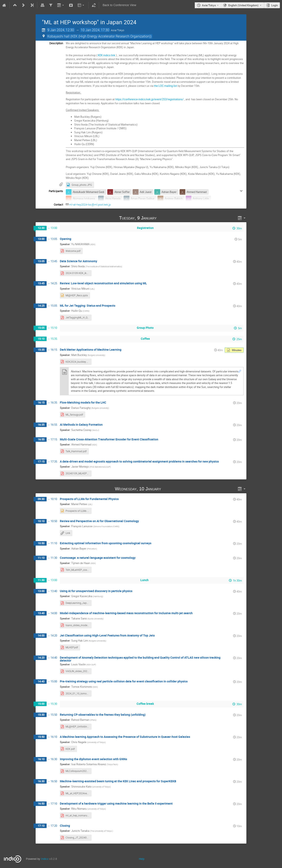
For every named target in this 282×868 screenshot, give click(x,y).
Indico (45, 859)
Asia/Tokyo (209, 5)
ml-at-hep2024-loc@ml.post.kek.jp (90, 205)
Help (142, 859)
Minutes (237, 350)
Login (275, 5)
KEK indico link (107, 55)
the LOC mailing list (166, 86)
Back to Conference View (119, 5)
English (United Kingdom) (243, 5)
